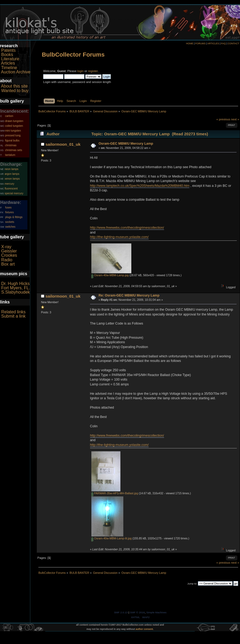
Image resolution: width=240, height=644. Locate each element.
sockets (10, 222)
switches (10, 227)
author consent (144, 629)
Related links (13, 312)
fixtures (9, 212)
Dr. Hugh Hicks (15, 284)
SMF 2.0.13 (121, 612)
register (93, 71)
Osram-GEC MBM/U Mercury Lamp (126, 144)
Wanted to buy (15, 91)
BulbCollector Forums (73, 55)
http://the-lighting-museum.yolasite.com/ (119, 237)
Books (7, 55)
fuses (8, 208)
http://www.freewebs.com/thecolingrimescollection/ (127, 228)
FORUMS (200, 44)
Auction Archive (16, 72)
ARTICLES (213, 44)
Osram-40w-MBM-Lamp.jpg (110, 275)
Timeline (9, 68)
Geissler (9, 251)
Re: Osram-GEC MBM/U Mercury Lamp (129, 295)
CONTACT (233, 44)
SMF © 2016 (137, 612)
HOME (190, 44)
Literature (10, 59)
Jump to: (192, 584)
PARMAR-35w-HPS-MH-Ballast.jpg (115, 493)
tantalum (10, 155)
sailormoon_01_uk (63, 144)
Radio (7, 260)
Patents (8, 50)
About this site (15, 86)
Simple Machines (156, 612)
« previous (223, 119)
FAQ (223, 44)
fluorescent (11, 189)
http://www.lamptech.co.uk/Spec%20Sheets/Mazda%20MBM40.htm (140, 186)
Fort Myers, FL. (15, 288)
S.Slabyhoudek (15, 292)
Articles (8, 63)
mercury (9, 184)
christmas (11, 145)
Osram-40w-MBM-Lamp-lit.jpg (111, 538)
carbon (9, 116)
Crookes (9, 255)
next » (235, 119)
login (80, 71)
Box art (8, 264)
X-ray (6, 247)
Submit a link (13, 316)
